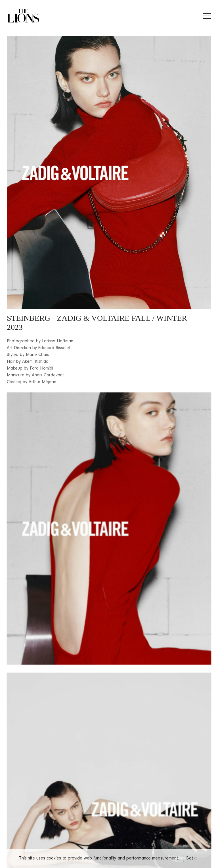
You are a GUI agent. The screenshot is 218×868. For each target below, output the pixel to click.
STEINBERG (29, 318)
